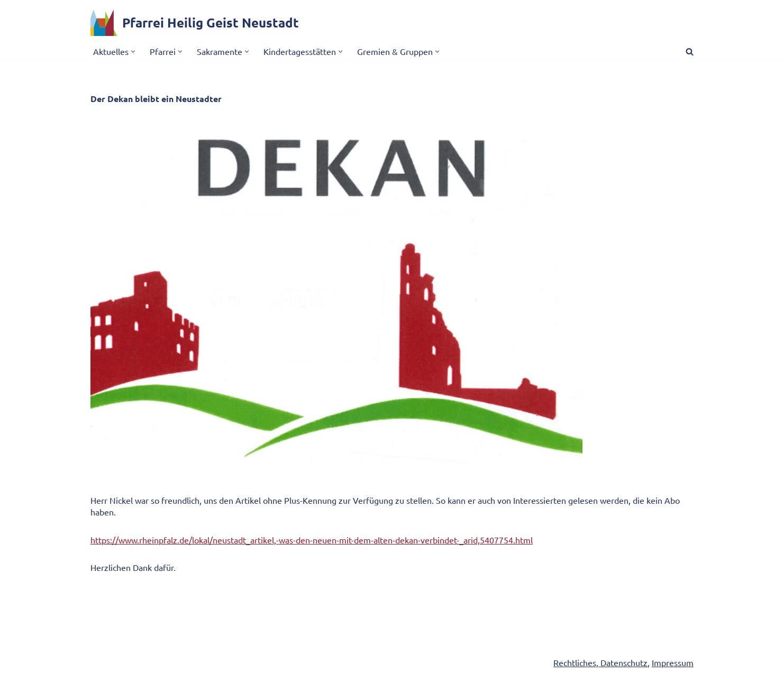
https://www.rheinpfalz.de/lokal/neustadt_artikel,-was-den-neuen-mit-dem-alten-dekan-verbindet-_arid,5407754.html (312, 540)
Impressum (673, 663)
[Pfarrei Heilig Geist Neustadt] (195, 23)
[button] (133, 52)
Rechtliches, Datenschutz (600, 663)
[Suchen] (690, 52)
